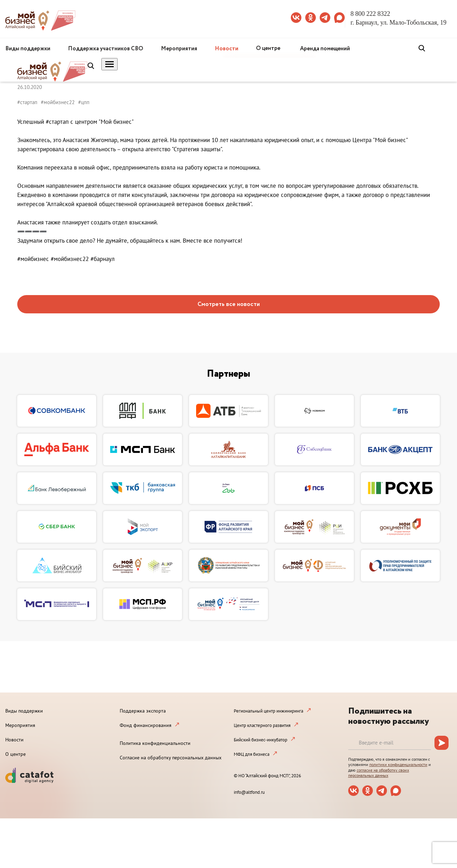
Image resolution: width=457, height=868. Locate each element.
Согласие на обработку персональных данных (171, 758)
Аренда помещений (325, 49)
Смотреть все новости (229, 304)
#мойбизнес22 (58, 102)
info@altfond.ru (249, 792)
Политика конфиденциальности (155, 743)
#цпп (84, 102)
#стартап (27, 102)
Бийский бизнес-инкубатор (261, 740)
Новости (227, 49)
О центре (268, 48)
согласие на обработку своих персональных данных (379, 773)
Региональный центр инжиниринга (268, 711)
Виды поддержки (28, 49)
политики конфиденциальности (398, 764)
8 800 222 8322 (371, 14)
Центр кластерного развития (262, 725)
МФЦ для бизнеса (252, 754)
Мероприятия (179, 49)
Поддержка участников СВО (106, 49)
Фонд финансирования (146, 725)
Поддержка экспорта (143, 711)
